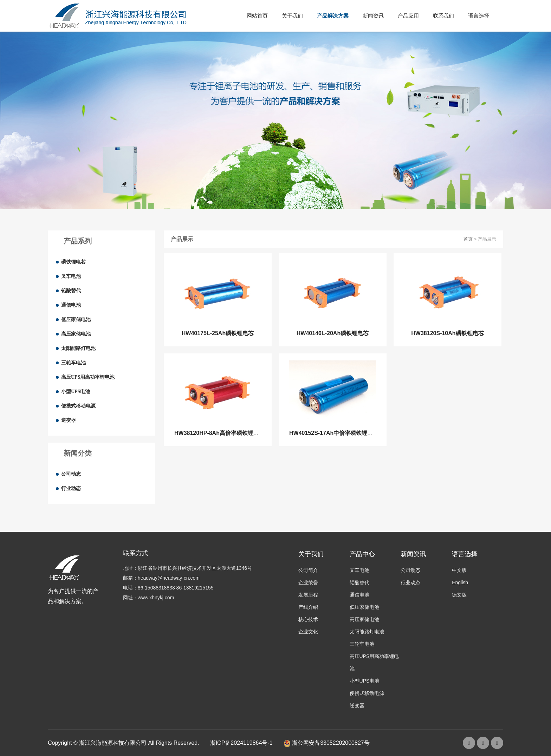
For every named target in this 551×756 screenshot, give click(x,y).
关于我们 (292, 16)
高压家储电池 (76, 334)
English (460, 582)
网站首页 (257, 16)
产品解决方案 (333, 16)
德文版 (459, 595)
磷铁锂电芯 (73, 262)
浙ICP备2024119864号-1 (241, 743)
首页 (468, 239)
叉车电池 (71, 276)
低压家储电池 (76, 320)
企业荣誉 (308, 582)
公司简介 (308, 570)
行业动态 (71, 488)
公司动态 (71, 474)
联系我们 (443, 16)
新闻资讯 (373, 16)
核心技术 (308, 619)
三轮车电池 (73, 363)
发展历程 (308, 595)
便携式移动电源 (78, 406)
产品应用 (408, 16)
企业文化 (308, 632)
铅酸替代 (71, 291)
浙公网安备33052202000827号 (327, 743)
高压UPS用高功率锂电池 (88, 377)
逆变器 (69, 420)
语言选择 (479, 16)
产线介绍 (308, 607)
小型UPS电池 (76, 392)
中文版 (459, 570)
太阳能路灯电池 (78, 348)
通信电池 (71, 305)
